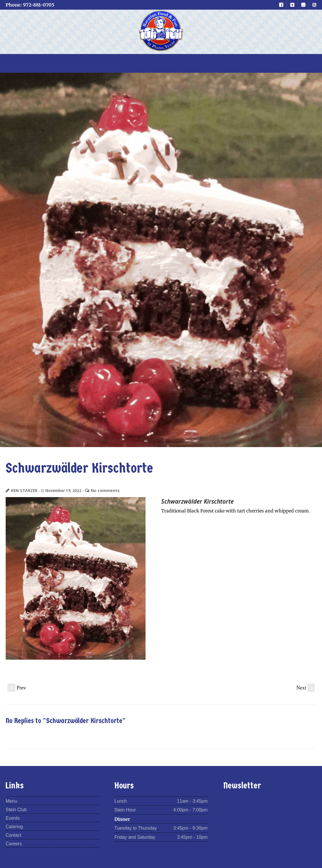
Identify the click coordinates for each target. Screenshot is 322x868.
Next (306, 687)
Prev (17, 687)
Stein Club (16, 809)
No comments (101, 490)
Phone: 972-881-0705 (30, 5)
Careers (14, 843)
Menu (11, 801)
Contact (13, 835)
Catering (14, 826)
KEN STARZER (23, 490)
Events (13, 818)
